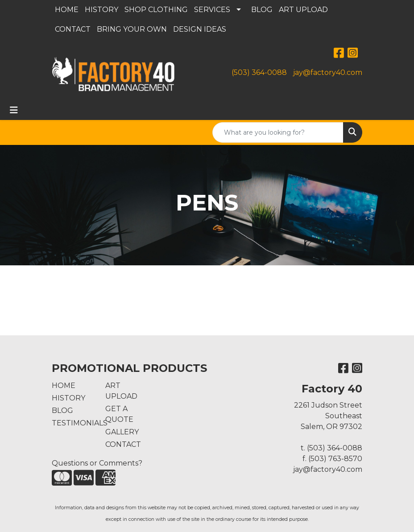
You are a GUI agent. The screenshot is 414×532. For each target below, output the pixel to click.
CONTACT (73, 29)
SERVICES (212, 10)
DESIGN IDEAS (200, 29)
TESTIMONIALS (73, 423)
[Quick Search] (278, 132)
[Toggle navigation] (14, 110)
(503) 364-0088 (259, 72)
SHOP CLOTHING (156, 10)
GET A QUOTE (119, 414)
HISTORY (101, 10)
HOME (67, 10)
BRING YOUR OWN (132, 29)
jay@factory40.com (328, 72)
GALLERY (122, 432)
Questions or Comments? (97, 463)
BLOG (262, 10)
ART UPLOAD (303, 10)
